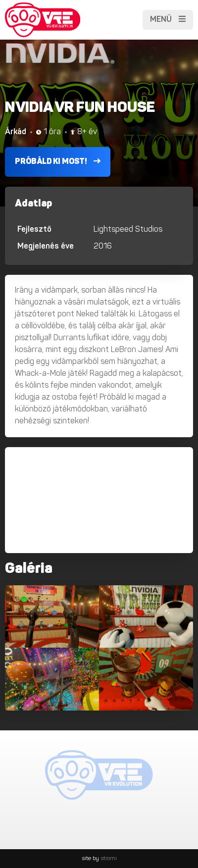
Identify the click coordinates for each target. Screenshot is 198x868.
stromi (109, 859)
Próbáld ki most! (58, 161)
